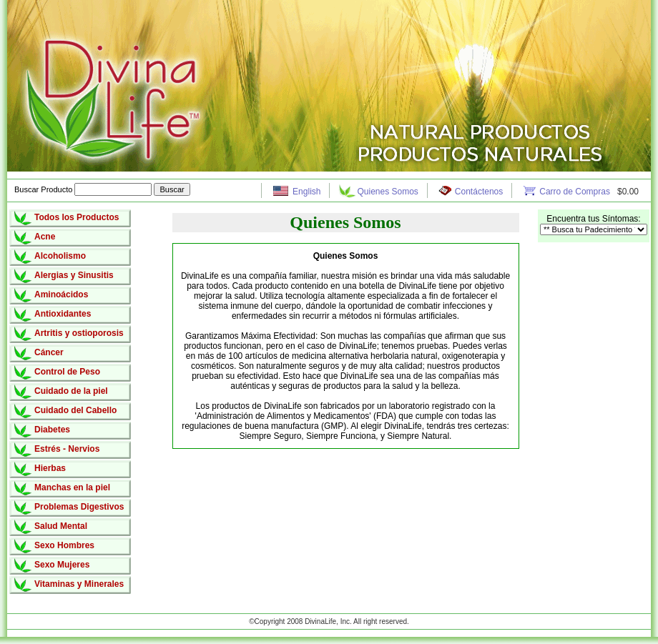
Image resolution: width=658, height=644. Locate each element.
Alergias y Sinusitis (74, 275)
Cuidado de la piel (71, 391)
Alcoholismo (60, 256)
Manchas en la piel (72, 487)
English (306, 192)
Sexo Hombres (64, 545)
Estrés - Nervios (67, 449)
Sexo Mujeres (62, 565)
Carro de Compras (576, 192)
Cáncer (49, 352)
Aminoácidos (61, 294)
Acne (45, 237)
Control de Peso (67, 372)
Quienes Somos (387, 192)
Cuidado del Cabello (75, 410)
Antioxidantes (63, 314)
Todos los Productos (77, 217)
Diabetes (52, 430)
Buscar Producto (84, 189)
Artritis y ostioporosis (79, 333)
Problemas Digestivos (79, 507)
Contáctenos (479, 192)
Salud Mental (61, 526)
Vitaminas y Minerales (79, 584)
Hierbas (50, 468)
